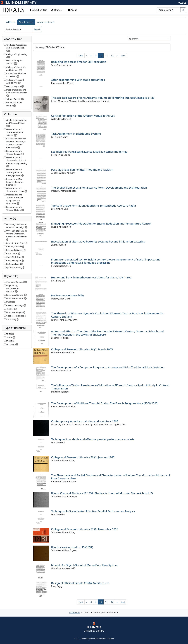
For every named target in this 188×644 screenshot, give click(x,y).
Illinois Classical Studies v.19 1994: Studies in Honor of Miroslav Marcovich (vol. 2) (102, 493)
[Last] (123, 56)
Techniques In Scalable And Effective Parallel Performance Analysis (93, 511)
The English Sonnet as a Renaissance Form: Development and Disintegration (99, 188)
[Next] (117, 56)
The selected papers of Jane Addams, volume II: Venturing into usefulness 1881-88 (103, 98)
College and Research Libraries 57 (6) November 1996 (85, 529)
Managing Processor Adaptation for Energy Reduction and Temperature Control (101, 224)
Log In (182, 3)
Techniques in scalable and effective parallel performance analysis (93, 439)
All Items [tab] (11, 22)
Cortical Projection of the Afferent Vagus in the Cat (83, 116)
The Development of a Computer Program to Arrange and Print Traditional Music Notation (108, 367)
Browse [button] (57, 10)
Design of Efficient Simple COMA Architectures (80, 583)
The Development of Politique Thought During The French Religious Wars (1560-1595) (105, 403)
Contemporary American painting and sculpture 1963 (85, 421)
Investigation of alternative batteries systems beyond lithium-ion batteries (98, 242)
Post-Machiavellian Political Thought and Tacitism (82, 170)
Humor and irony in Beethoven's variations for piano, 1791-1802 (91, 277)
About (72, 10)
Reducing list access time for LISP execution (79, 62)
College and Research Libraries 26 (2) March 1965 (82, 349)
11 (106, 56)
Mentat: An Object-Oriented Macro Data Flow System (84, 565)
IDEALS (13, 10)
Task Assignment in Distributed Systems (76, 134)
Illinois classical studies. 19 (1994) (72, 547)
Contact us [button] (75, 612)
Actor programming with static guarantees (78, 80)
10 (102, 56)
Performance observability (68, 295)
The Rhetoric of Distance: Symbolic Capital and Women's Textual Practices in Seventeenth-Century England (108, 315)
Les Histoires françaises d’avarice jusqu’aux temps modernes (89, 152)
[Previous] (87, 56)
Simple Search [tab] (26, 22)
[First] (81, 56)
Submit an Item (38, 10)
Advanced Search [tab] (46, 22)
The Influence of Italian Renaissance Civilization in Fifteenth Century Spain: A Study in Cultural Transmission (110, 387)
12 (112, 56)
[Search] (169, 10)
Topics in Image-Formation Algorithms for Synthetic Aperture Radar (94, 206)
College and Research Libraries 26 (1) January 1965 (83, 457)
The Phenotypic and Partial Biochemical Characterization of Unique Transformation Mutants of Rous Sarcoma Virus (111, 477)
